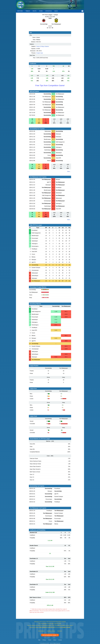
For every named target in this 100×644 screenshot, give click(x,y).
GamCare (60, 631)
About (55, 640)
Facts (35, 11)
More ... (69, 171)
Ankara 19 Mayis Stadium (43, 46)
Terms (50, 640)
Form (41, 11)
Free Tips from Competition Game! (50, 85)
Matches (20, 11)
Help (39, 640)
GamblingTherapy (51, 631)
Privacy (44, 640)
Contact (60, 640)
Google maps (40, 53)
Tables (28, 11)
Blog (56, 11)
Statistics (49, 11)
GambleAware (41, 631)
